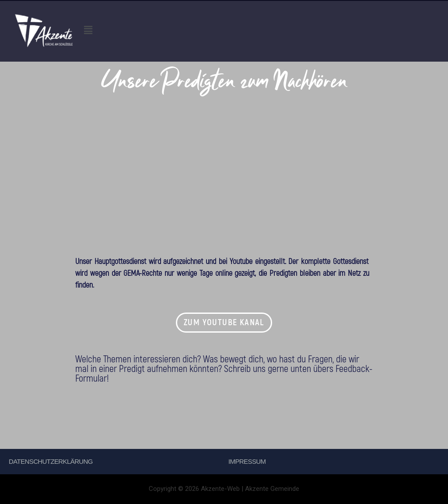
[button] (264, 31)
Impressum (247, 461)
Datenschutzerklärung (51, 461)
